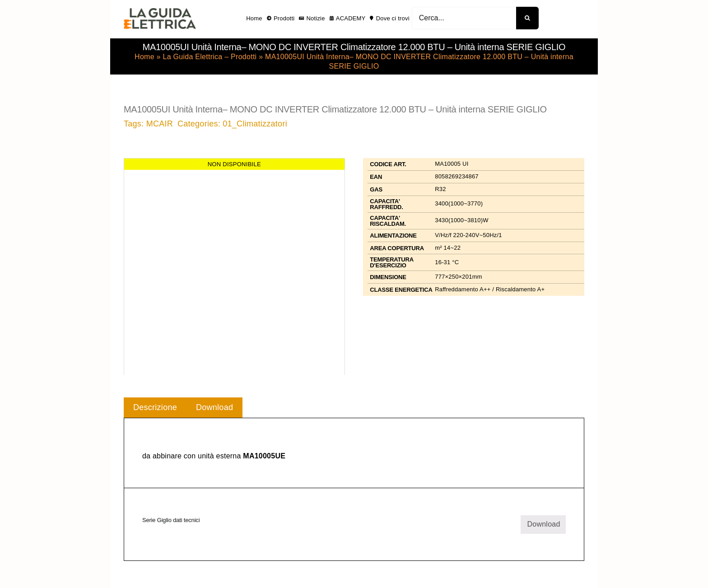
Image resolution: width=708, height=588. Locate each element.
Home (144, 57)
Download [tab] (214, 407)
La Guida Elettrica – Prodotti (210, 57)
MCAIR (160, 124)
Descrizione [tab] (155, 407)
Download (543, 524)
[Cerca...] (464, 18)
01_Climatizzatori (255, 124)
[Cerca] (527, 18)
